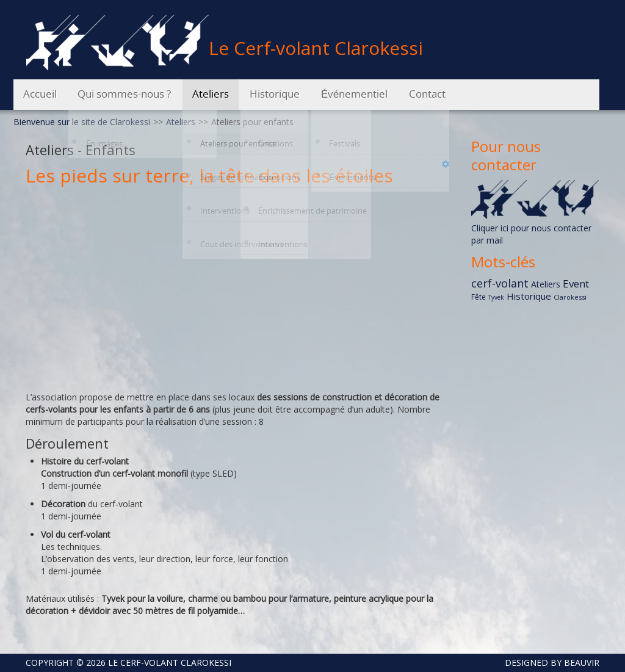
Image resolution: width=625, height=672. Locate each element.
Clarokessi (570, 297)
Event (576, 284)
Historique (529, 296)
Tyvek (496, 297)
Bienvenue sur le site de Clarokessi (82, 122)
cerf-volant (500, 283)
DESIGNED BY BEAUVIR (547, 663)
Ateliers (181, 122)
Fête (479, 297)
